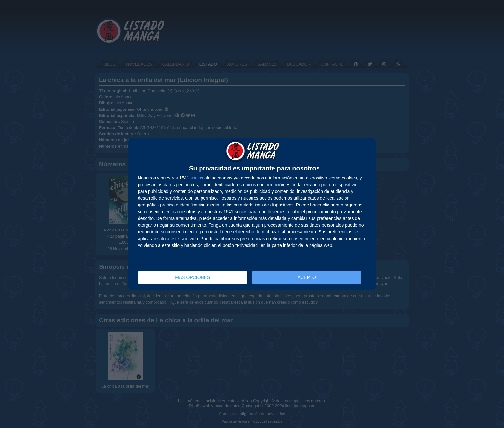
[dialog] (252, 214)
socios (197, 178)
